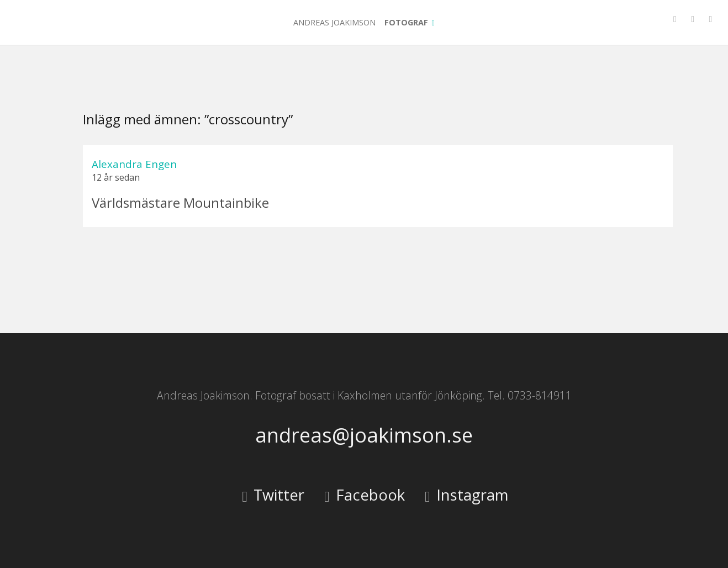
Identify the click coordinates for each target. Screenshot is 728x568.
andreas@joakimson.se (364, 435)
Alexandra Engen (134, 164)
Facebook (365, 495)
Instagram (466, 495)
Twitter (273, 495)
